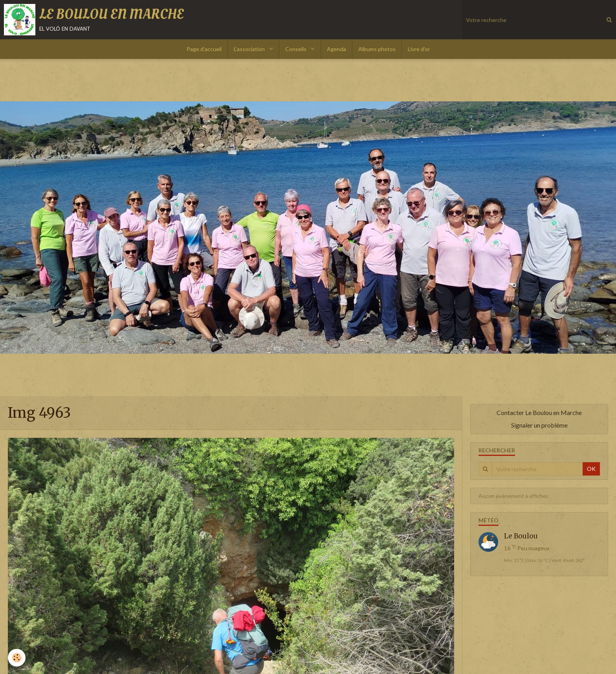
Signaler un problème (539, 425)
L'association (250, 49)
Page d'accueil (204, 49)
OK (591, 469)
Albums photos (377, 49)
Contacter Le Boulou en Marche (539, 412)
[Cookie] (17, 658)
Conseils (296, 49)
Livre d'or (419, 49)
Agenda (336, 49)
